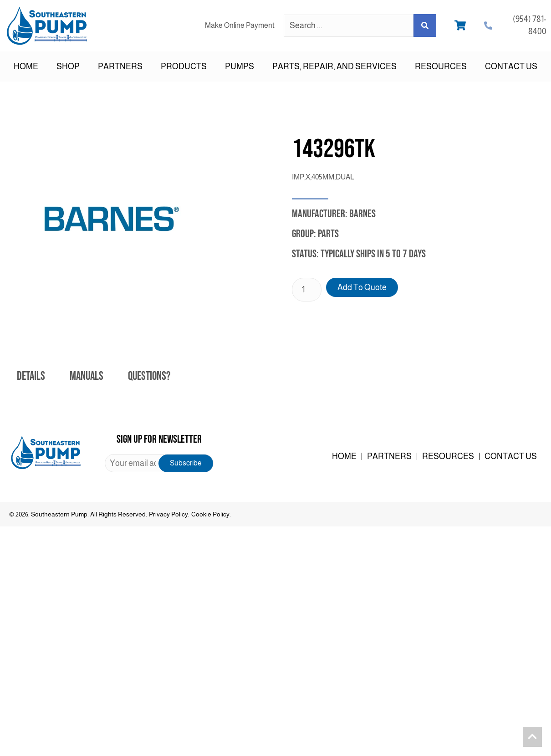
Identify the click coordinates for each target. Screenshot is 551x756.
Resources (441, 66)
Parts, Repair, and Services (334, 66)
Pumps (240, 66)
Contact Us (511, 66)
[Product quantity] (307, 290)
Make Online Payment (240, 25)
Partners (120, 66)
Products (184, 66)
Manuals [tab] (87, 376)
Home (26, 66)
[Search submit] (425, 26)
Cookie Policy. (211, 514)
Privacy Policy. (169, 514)
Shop (68, 66)
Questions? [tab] (149, 376)
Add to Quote (362, 287)
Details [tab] (31, 376)
